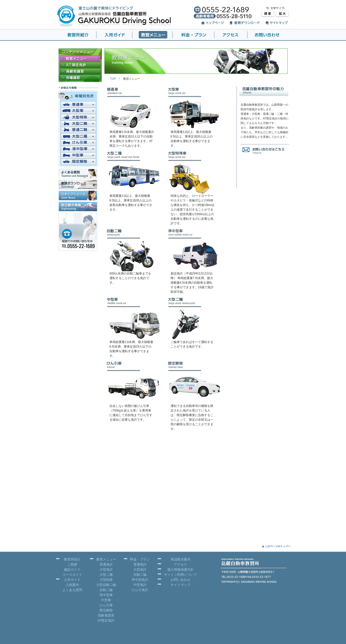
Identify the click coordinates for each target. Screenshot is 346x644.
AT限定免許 (106, 620)
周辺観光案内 (181, 559)
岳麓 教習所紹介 (76, 35)
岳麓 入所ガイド (114, 35)
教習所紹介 (72, 559)
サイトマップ (181, 585)
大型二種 (106, 575)
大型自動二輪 (106, 585)
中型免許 (140, 585)
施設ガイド (72, 570)
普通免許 (106, 564)
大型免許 (106, 570)
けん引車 (106, 605)
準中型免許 (140, 580)
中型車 (106, 600)
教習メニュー (106, 559)
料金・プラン (140, 559)
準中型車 (106, 595)
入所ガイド (72, 580)
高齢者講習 (106, 615)
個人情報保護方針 (181, 570)
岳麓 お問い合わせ (269, 35)
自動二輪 (106, 590)
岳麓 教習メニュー (153, 35)
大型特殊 (106, 580)
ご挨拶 (72, 564)
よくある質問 (72, 590)
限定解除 (106, 610)
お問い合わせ (181, 580)
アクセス (231, 35)
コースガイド (72, 575)
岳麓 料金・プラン (193, 35)
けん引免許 (140, 590)
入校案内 (72, 585)
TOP (113, 79)
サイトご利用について (181, 575)
